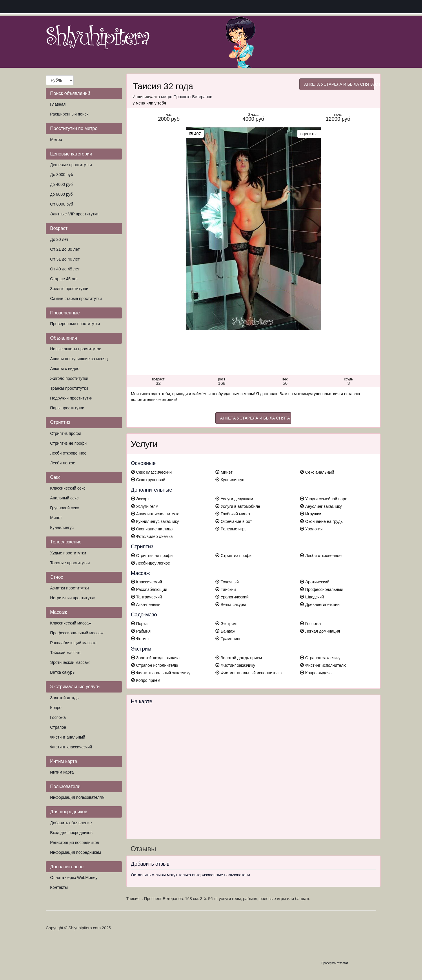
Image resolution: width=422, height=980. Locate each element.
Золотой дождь (64, 698)
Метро (56, 140)
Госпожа (58, 717)
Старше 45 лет (64, 279)
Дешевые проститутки (71, 165)
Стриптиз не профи (68, 443)
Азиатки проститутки (70, 588)
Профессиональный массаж (77, 633)
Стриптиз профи (66, 433)
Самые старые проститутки (76, 298)
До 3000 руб (62, 175)
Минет (56, 518)
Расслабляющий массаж (73, 643)
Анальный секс (64, 498)
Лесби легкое (63, 463)
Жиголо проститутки (69, 378)
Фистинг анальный (68, 737)
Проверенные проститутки (75, 324)
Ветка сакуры (63, 672)
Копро (56, 708)
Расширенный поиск (69, 114)
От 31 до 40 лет (65, 259)
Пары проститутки (67, 408)
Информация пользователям (77, 797)
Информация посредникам (76, 852)
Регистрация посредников (75, 842)
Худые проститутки (68, 553)
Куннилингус (62, 527)
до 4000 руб (61, 184)
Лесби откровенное (68, 453)
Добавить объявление (71, 823)
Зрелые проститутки (69, 289)
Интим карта (62, 772)
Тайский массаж (65, 653)
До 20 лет (59, 239)
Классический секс (68, 488)
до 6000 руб (61, 194)
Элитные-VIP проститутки (74, 214)
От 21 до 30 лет (65, 249)
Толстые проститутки (70, 563)
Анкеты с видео (65, 369)
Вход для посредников (71, 833)
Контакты (59, 887)
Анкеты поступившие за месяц (79, 359)
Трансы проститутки (69, 388)
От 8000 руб (62, 204)
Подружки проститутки (71, 398)
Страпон (58, 727)
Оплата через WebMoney (74, 878)
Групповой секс (64, 508)
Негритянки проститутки (73, 598)
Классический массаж (71, 623)
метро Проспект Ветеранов (187, 97)
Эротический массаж (70, 662)
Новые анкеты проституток (76, 349)
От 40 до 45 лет (65, 269)
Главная (58, 104)
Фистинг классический (71, 747)
